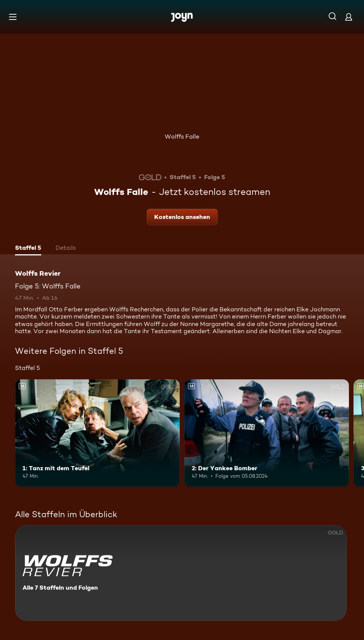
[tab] (28, 249)
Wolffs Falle (182, 137)
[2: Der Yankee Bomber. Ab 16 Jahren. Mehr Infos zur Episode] (267, 433)
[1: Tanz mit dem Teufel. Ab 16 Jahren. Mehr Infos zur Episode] (97, 433)
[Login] (349, 17)
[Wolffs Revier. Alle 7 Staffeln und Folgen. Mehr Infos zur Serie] (181, 573)
